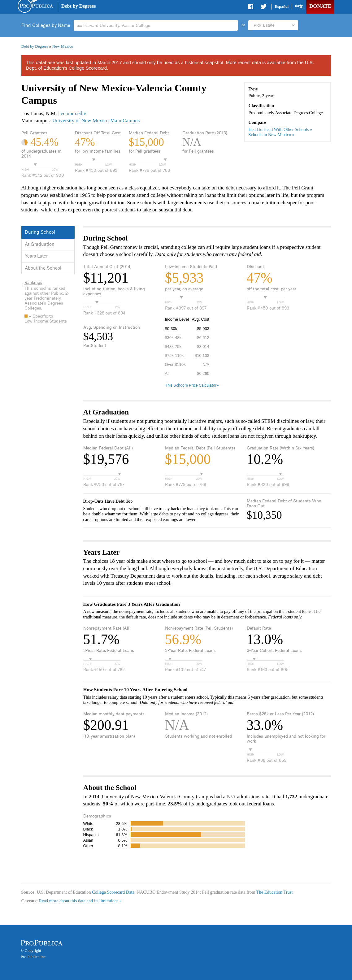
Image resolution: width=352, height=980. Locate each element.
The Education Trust (275, 892)
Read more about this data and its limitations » (80, 901)
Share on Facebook (251, 8)
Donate (320, 6)
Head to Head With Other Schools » (280, 129)
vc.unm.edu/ (73, 113)
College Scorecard (88, 68)
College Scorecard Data (113, 892)
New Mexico (63, 46)
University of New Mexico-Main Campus (96, 121)
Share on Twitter (263, 8)
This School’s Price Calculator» (192, 385)
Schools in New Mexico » (272, 135)
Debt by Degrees (79, 6)
